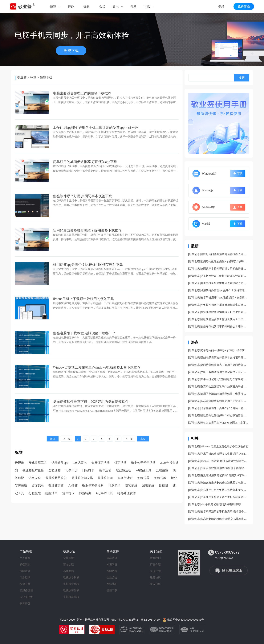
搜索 (242, 78)
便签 (53, 6)
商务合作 (155, 584)
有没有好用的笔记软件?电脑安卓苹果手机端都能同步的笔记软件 (224, 475)
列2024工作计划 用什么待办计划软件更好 (224, 461)
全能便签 (55, 470)
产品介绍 (155, 564)
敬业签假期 (105, 478)
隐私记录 (131, 486)
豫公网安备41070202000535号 (186, 620)
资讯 (116, 6)
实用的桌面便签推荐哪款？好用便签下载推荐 (87, 230)
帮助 (133, 6)
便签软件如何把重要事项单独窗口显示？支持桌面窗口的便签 (224, 305)
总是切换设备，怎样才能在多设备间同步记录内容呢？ (224, 276)
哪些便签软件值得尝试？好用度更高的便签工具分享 (224, 312)
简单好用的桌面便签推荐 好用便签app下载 (85, 162)
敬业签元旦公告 (56, 478)
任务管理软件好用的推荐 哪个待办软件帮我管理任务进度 (224, 468)
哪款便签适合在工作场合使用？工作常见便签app (224, 319)
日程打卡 (88, 470)
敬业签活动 (124, 470)
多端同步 (25, 564)
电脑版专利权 (71, 577)
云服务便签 (26, 590)
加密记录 (148, 486)
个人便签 (25, 558)
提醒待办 (25, 571)
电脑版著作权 (71, 590)
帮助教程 (112, 571)
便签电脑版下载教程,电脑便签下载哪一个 (84, 333)
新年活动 (105, 470)
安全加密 (68, 558)
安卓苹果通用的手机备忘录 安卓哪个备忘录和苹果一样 (224, 512)
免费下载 (71, 51)
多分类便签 (26, 597)
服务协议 (155, 577)
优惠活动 (120, 463)
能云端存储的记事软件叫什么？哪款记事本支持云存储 (224, 327)
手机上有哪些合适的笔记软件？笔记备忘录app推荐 (224, 372)
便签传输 (160, 478)
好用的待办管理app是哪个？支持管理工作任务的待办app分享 (224, 290)
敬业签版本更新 (33, 470)
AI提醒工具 (144, 470)
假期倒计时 (125, 478)
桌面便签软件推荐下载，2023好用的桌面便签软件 (91, 402)
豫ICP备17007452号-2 (125, 620)
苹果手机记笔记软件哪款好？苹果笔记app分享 (224, 379)
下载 (147, 6)
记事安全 (35, 478)
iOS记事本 (80, 463)
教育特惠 (25, 603)
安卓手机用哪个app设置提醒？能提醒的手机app (224, 298)
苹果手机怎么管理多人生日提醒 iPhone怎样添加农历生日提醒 (224, 454)
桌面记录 (38, 486)
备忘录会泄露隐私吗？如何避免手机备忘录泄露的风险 (224, 387)
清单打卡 (68, 493)
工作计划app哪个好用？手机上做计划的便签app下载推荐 (96, 128)
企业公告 (112, 577)
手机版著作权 (71, 597)
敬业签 (22, 77)
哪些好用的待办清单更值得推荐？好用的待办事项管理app (224, 254)
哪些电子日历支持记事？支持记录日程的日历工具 (224, 358)
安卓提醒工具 (38, 463)
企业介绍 (155, 571)
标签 (33, 77)
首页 (53, 439)
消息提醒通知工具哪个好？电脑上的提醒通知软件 (224, 408)
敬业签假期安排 (82, 478)
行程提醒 (35, 493)
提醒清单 (51, 493)
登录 (221, 7)
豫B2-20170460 (150, 620)
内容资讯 (112, 558)
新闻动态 (194, 254)
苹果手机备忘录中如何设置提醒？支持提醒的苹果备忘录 (224, 283)
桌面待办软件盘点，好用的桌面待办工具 (224, 365)
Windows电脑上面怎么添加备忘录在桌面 (224, 446)
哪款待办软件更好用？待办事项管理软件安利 (224, 415)
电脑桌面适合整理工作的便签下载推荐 (82, 93)
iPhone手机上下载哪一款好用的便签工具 (83, 299)
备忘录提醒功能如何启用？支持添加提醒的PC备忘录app (224, 401)
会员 (102, 6)
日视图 (163, 486)
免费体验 (244, 6)
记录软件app (60, 463)
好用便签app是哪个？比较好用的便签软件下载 (88, 265)
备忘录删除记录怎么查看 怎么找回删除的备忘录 (224, 519)
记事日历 (71, 470)
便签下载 (46, 77)
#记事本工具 (104, 493)
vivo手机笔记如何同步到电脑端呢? (221, 504)
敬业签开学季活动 (143, 463)
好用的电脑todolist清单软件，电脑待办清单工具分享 (224, 394)
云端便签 (162, 470)
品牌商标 (68, 571)
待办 (71, 6)
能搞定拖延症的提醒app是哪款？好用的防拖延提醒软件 (224, 261)
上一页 (67, 439)
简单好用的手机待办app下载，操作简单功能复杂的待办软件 (224, 350)
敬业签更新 (56, 486)
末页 (143, 439)
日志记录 (25, 577)
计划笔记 (114, 486)
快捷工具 (25, 584)
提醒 (87, 6)
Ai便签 (73, 486)
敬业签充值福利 (93, 486)
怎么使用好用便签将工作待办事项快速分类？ (224, 490)
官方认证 (68, 564)
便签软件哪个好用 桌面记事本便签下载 (83, 196)
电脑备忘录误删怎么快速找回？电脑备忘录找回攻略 (224, 483)
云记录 (19, 463)
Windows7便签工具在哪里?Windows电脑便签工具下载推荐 (97, 367)
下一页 (129, 439)
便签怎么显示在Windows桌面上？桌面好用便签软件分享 (224, 423)
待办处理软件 (127, 493)
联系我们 (155, 558)
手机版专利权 (71, 584)
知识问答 (112, 564)
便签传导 (143, 478)
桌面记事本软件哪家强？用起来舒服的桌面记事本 (224, 269)
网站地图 (112, 584)
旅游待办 (85, 493)
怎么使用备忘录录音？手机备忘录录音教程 (224, 497)
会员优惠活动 (100, 463)
